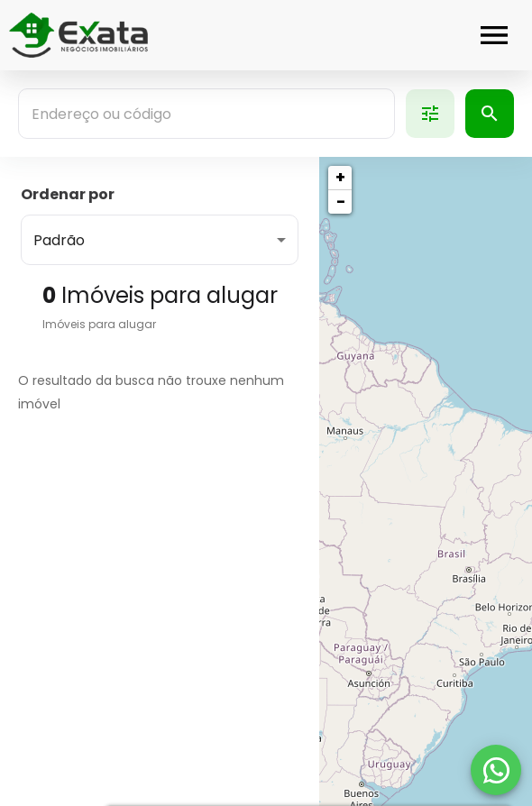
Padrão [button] (59, 240)
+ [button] (340, 177)
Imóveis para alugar (99, 324)
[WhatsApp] (496, 770)
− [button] (341, 201)
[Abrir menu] (494, 35)
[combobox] (206, 114)
